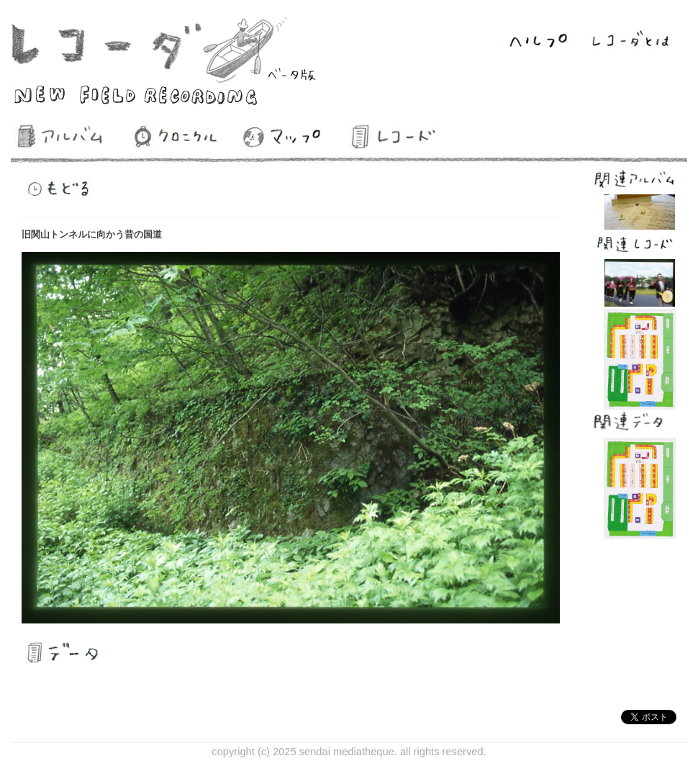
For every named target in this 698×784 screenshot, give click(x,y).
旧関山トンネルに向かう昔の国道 (92, 234)
